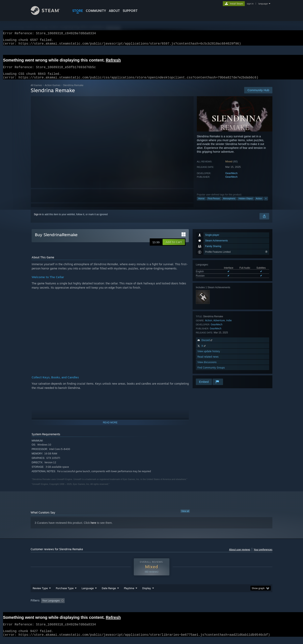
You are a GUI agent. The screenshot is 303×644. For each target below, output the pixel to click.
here (93, 528)
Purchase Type (65, 593)
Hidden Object (246, 203)
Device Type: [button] (237, 605)
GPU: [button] (220, 605)
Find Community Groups (211, 372)
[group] (151, 606)
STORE (78, 11)
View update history (209, 356)
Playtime (129, 593)
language (263, 4)
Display (147, 593)
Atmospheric (229, 203)
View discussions (207, 367)
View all (185, 516)
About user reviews (240, 554)
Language (88, 593)
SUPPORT (130, 11)
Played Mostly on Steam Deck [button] (152, 605)
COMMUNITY (96, 11)
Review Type (40, 593)
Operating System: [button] (185, 605)
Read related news (208, 362)
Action (259, 203)
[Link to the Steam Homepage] (48, 14)
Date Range (109, 593)
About (114, 11)
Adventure (219, 325)
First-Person (214, 203)
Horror (201, 203)
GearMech (231, 178)
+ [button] (266, 203)
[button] (174, 247)
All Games (36, 90)
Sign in (38, 219)
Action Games (53, 90)
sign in (250, 4)
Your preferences (263, 554)
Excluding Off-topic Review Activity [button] (92, 605)
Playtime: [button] (123, 605)
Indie (229, 325)
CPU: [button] (206, 605)
